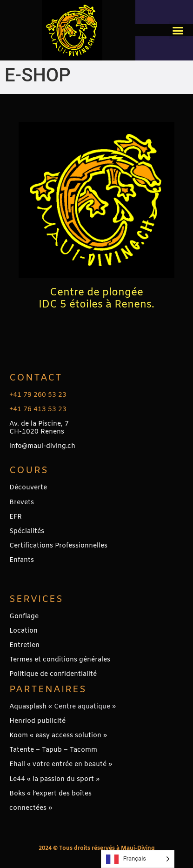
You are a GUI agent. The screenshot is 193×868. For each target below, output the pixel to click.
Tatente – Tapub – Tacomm (53, 750)
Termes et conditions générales (60, 660)
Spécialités (27, 531)
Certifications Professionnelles (58, 546)
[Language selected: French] (138, 859)
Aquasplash (28, 707)
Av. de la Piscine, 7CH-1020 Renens (39, 428)
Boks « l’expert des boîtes (50, 794)
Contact (36, 378)
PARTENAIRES (48, 690)
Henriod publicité (37, 721)
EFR (16, 517)
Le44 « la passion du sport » (54, 779)
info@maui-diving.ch (42, 446)
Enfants (22, 560)
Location (23, 631)
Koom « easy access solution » (58, 736)
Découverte (28, 488)
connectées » (31, 808)
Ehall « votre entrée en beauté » (61, 765)
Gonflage (24, 617)
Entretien (24, 645)
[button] (178, 30)
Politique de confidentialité (53, 674)
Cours (29, 471)
